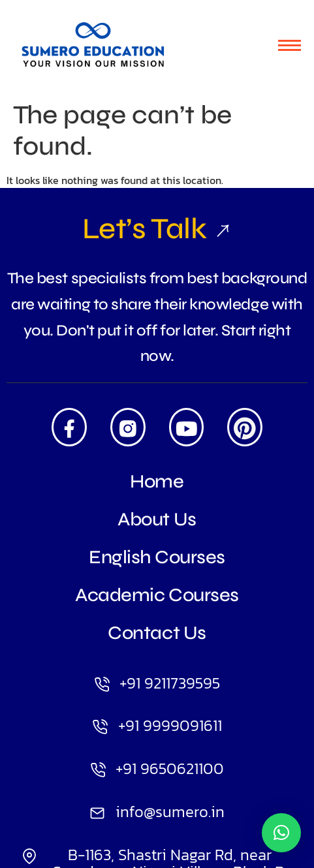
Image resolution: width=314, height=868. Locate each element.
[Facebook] (69, 427)
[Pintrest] (245, 427)
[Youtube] (187, 427)
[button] (281, 833)
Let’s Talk (157, 228)
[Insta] (128, 427)
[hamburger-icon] (290, 45)
